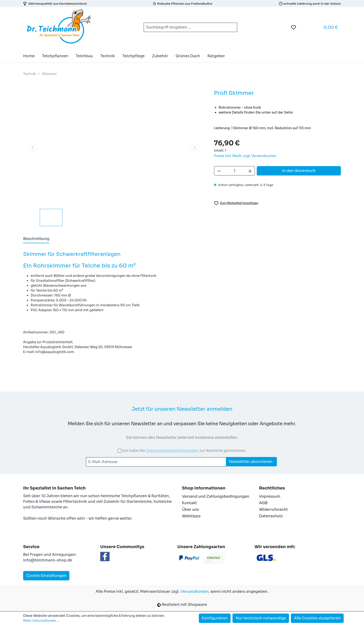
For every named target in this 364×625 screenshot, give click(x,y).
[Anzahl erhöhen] (250, 171)
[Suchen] (232, 27)
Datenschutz (271, 516)
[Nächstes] (195, 147)
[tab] (36, 239)
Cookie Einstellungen (46, 576)
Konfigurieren (215, 618)
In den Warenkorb (299, 171)
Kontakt (189, 503)
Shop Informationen (204, 488)
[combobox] (185, 27)
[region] (114, 157)
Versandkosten (194, 591)
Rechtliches (272, 488)
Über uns (191, 509)
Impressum (270, 496)
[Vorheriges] (33, 147)
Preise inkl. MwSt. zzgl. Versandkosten (245, 156)
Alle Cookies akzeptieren (317, 618)
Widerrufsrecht (273, 509)
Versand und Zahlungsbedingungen (216, 496)
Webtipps (191, 516)
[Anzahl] (234, 171)
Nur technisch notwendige (261, 618)
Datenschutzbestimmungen (172, 451)
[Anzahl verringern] (219, 171)
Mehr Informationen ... (41, 621)
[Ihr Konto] (305, 27)
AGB (263, 503)
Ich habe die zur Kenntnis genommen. (184, 451)
